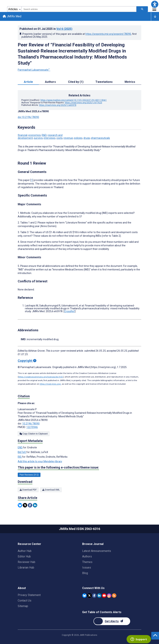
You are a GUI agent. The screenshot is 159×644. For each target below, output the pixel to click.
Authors (87, 556)
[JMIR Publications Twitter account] (89, 596)
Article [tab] (28, 82)
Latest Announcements (97, 551)
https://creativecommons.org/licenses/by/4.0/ (41, 377)
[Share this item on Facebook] (30, 505)
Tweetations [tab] (104, 82)
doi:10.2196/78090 (28, 117)
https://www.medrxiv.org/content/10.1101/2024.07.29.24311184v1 (74, 100)
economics (34, 135)
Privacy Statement (29, 595)
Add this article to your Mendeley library (40, 462)
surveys (38, 138)
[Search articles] (142, 9)
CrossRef (70, 311)
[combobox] (79, 9)
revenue (68, 138)
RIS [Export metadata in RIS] (20, 457)
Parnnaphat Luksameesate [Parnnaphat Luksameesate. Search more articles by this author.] (34, 70)
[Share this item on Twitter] (25, 505)
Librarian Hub (26, 568)
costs (59, 138)
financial (22, 135)
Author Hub (25, 551)
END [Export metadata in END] (20, 448)
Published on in (46, 29)
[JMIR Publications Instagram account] (109, 596)
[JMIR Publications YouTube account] (104, 596)
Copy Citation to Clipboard (34, 434)
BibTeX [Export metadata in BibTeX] (22, 452)
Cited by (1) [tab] (76, 82)
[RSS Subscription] (114, 596)
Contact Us (25, 601)
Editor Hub (24, 556)
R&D (44, 135)
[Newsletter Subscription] (112, 621)
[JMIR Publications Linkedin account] (99, 596)
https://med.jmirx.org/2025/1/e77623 (83, 103)
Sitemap (23, 606)
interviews (50, 138)
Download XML (51, 490)
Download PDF (28, 490)
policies (78, 138)
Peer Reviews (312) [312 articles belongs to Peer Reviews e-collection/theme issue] (29, 475)
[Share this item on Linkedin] (35, 505)
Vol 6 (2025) (64, 29)
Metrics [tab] (130, 82)
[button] (155, 4)
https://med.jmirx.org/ (50, 384)
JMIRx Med (12, 17)
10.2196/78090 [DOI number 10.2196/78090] (31, 424)
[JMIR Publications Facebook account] (94, 596)
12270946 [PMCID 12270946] (32, 427)
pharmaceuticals (100, 138)
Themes (87, 562)
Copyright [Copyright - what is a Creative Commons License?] (27, 361)
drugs (87, 138)
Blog (85, 573)
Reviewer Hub (26, 562)
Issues (87, 568)
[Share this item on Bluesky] (20, 505)
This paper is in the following (58, 468)
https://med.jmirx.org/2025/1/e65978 (58, 105)
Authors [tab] (50, 82)
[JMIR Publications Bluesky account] (84, 596)
